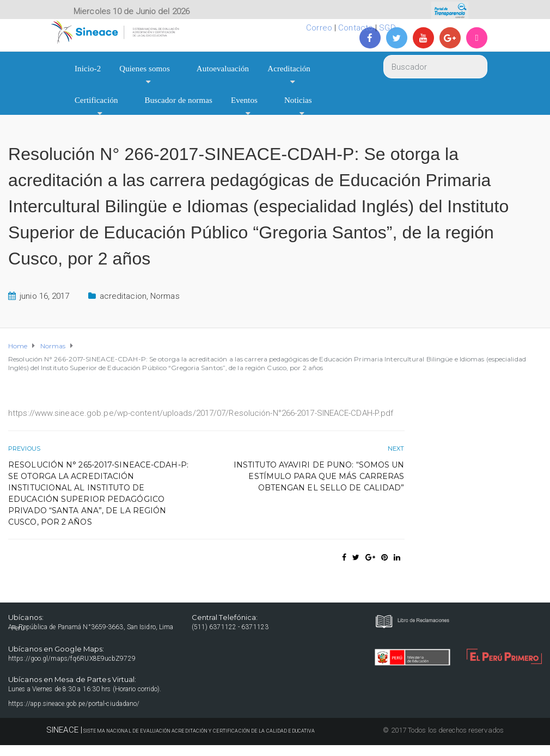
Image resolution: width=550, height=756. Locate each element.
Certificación (96, 100)
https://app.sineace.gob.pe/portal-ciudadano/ (74, 704)
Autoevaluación (223, 69)
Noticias (298, 100)
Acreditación (289, 69)
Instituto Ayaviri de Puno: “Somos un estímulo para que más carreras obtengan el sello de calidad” (319, 476)
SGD (387, 28)
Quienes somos (145, 69)
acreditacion (123, 296)
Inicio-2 (88, 69)
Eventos (244, 100)
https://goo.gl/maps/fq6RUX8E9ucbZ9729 (72, 659)
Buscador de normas (179, 100)
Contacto (356, 28)
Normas (165, 296)
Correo (319, 28)
